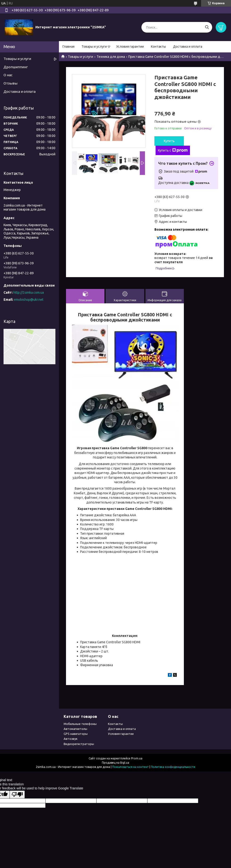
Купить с (173, 150)
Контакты (158, 47)
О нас (8, 75)
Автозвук (71, 739)
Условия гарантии (130, 47)
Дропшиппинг (16, 67)
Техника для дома (111, 57)
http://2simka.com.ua (29, 292)
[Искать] (207, 27)
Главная (68, 47)
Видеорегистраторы (79, 744)
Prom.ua (137, 758)
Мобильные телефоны (80, 724)
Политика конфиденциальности (173, 767)
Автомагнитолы (75, 729)
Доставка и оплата (188, 47)
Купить (169, 141)
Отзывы (10, 83)
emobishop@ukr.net (29, 300)
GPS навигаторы (76, 734)
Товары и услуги (94, 47)
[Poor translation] (17, 794)
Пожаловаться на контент (130, 767)
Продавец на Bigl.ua (115, 763)
